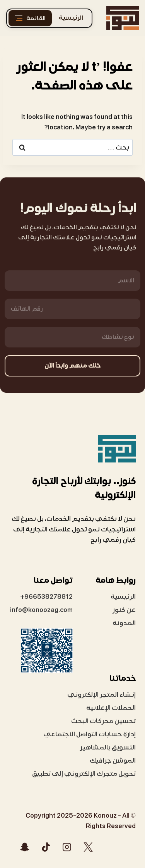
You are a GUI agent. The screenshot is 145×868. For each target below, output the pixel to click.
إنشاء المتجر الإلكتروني (101, 695)
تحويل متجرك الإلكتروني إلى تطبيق (84, 774)
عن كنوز (124, 610)
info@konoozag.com (41, 610)
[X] (88, 847)
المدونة (124, 623)
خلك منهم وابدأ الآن (72, 366)
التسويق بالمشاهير (108, 747)
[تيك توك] (46, 847)
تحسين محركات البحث (103, 721)
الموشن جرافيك (113, 761)
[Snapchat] (25, 847)
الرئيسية (71, 18)
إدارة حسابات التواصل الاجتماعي (90, 734)
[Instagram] (67, 847)
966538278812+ (46, 597)
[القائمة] (30, 18)
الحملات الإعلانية (111, 708)
